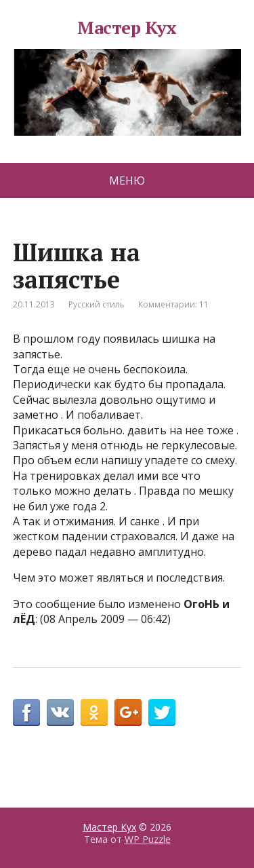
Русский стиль (97, 304)
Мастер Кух (127, 78)
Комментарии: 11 (173, 304)
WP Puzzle (148, 839)
